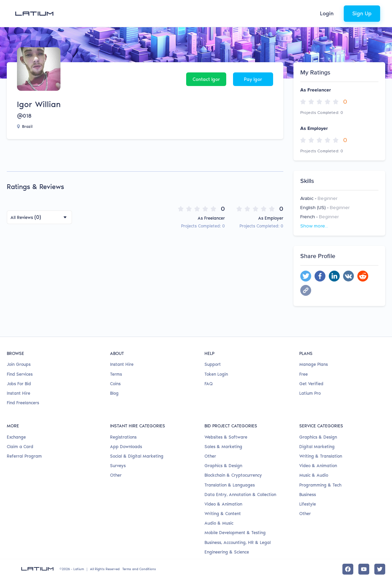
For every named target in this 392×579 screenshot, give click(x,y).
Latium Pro (310, 393)
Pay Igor (253, 79)
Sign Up (362, 13)
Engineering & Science (227, 552)
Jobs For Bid (19, 384)
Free (304, 374)
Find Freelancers (23, 403)
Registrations (123, 437)
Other (116, 475)
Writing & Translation (321, 456)
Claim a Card (20, 447)
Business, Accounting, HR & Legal (238, 542)
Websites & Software (226, 437)
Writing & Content (223, 514)
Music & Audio (314, 475)
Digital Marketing (317, 447)
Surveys (118, 466)
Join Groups (19, 364)
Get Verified (311, 384)
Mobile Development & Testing (235, 533)
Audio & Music (219, 523)
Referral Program (24, 456)
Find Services (20, 374)
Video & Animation (223, 504)
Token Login (216, 374)
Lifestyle (308, 504)
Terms (116, 374)
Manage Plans (314, 364)
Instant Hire (19, 393)
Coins (115, 384)
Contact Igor (206, 79)
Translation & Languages (230, 485)
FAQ (209, 384)
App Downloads (126, 447)
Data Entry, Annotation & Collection (240, 495)
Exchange (16, 437)
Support (213, 364)
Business (308, 495)
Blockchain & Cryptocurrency (233, 475)
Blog (114, 393)
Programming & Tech (320, 485)
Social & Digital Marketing (137, 456)
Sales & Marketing (223, 447)
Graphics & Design (223, 466)
